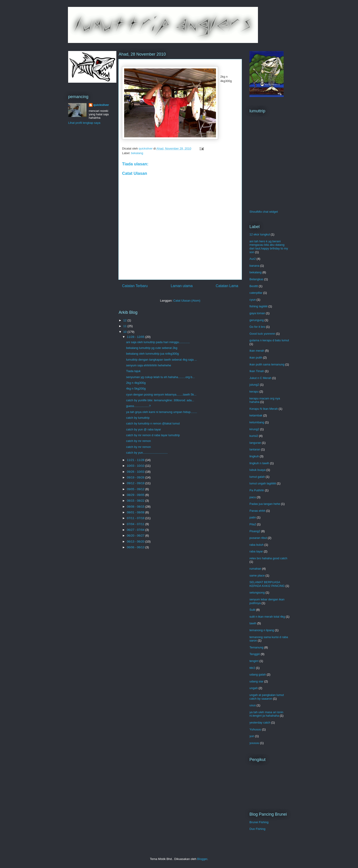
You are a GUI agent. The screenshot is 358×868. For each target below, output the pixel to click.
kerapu (254, 392)
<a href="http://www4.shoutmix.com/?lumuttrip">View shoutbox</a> (268, 163)
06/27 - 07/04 (136, 530)
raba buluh (256, 545)
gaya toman (257, 313)
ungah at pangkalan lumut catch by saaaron (267, 697)
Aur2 (253, 259)
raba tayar (256, 551)
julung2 (254, 385)
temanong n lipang (262, 630)
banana (254, 266)
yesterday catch (260, 722)
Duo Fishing (257, 829)
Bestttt (254, 286)
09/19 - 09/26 (136, 477)
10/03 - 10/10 (136, 466)
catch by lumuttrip (138, 418)
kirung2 (254, 429)
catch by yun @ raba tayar (143, 429)
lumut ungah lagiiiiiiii (263, 483)
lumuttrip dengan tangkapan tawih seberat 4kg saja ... (161, 360)
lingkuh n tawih (259, 463)
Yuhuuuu (255, 729)
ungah (254, 688)
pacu (253, 497)
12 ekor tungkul (260, 234)
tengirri (254, 661)
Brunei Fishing (259, 822)
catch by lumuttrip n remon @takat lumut (153, 423)
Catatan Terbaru (135, 286)
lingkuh (254, 456)
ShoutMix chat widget (264, 212)
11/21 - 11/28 (136, 460)
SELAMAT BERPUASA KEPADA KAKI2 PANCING (267, 584)
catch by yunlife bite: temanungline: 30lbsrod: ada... (160, 400)
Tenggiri (255, 654)
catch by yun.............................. (147, 453)
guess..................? (138, 406)
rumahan (255, 569)
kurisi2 (254, 436)
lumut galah (257, 477)
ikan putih (256, 358)
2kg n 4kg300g (136, 383)
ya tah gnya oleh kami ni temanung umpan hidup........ (161, 412)
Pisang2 (255, 531)
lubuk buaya (257, 470)
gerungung (257, 320)
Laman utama (182, 286)
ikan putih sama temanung (267, 364)
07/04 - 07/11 (136, 524)
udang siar (256, 681)
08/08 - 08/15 (136, 507)
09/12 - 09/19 (136, 483)
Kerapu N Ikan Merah (264, 409)
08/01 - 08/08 (136, 512)
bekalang (137, 153)
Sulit (252, 610)
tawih (253, 623)
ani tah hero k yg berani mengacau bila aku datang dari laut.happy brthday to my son (269, 247)
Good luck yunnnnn (262, 334)
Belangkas (256, 279)
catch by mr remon (138, 441)
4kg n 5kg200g (136, 389)
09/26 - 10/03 (136, 472)
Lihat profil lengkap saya (84, 123)
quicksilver (101, 105)
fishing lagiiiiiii (259, 306)
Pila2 (253, 524)
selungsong (257, 592)
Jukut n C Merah (260, 378)
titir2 (252, 668)
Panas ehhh (257, 511)
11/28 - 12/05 (136, 337)
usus (253, 705)
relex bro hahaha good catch (268, 558)
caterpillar (256, 293)
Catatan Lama (227, 286)
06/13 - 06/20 (136, 541)
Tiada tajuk (133, 371)
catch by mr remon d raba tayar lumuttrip (153, 435)
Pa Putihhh (257, 490)
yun (252, 736)
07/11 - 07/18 (136, 518)
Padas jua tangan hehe (265, 504)
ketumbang (257, 422)
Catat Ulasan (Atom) (187, 301)
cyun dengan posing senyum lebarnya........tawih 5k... (161, 394)
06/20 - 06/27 (136, 536)
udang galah (258, 674)
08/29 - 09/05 (136, 495)
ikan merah (257, 351)
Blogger (202, 859)
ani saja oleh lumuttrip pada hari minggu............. (158, 342)
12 (125, 320)
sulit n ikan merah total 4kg (267, 617)
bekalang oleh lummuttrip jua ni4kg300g (152, 354)
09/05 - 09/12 (136, 489)
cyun (253, 300)
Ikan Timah (257, 371)
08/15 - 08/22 (136, 501)
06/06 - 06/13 (136, 547)
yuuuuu (254, 743)
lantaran (255, 449)
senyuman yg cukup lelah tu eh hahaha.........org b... (160, 377)
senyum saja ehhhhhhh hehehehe (148, 365)
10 (125, 332)
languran (255, 443)
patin (253, 517)
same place (257, 575)
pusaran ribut (258, 538)
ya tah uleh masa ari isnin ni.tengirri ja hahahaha (266, 714)
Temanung (256, 647)
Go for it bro (257, 327)
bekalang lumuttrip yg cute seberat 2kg (152, 348)
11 (125, 326)
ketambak (256, 415)
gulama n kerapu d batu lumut (269, 340)
